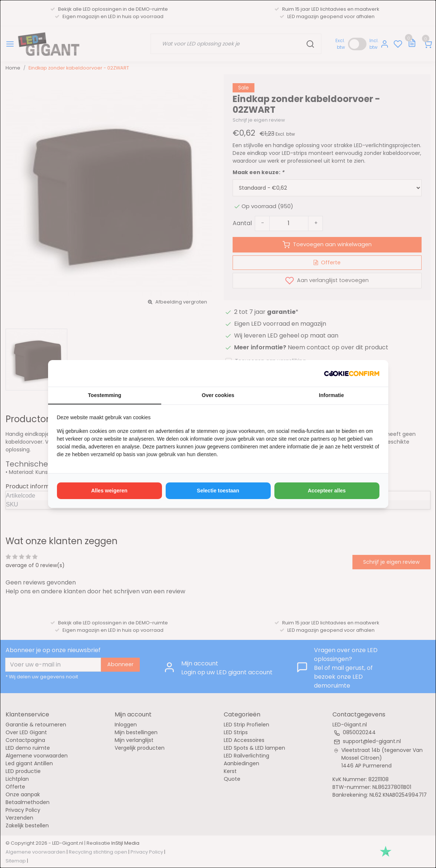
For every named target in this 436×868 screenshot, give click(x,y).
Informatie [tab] (331, 395)
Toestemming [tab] (105, 395)
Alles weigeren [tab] (109, 491)
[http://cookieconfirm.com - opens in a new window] (352, 373)
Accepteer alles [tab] (327, 491)
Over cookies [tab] (218, 395)
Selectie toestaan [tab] (218, 491)
